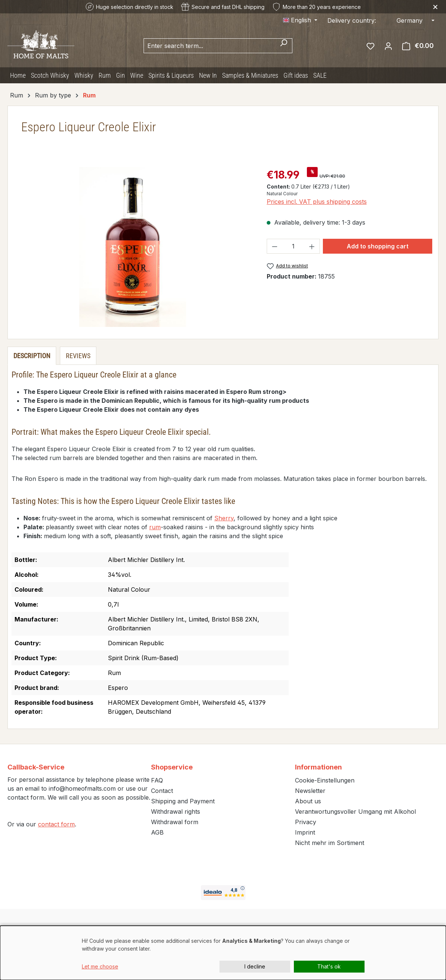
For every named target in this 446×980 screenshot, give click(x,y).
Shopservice (172, 767)
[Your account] (388, 46)
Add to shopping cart (378, 246)
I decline (255, 966)
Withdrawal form (175, 822)
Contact (162, 791)
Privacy (306, 822)
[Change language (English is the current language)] (300, 20)
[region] (133, 247)
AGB (157, 832)
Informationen (318, 767)
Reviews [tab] (78, 356)
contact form (56, 824)
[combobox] (209, 46)
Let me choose (100, 966)
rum (155, 527)
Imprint (305, 832)
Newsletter (310, 791)
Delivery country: (352, 20)
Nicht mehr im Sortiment (330, 843)
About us (308, 801)
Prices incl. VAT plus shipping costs (317, 202)
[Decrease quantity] (275, 246)
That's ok (329, 966)
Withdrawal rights (176, 812)
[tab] (32, 356)
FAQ (157, 780)
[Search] (284, 46)
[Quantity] (293, 246)
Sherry (224, 518)
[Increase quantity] (312, 246)
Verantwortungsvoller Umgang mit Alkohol (355, 812)
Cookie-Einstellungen (325, 780)
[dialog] (223, 953)
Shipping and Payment (183, 801)
